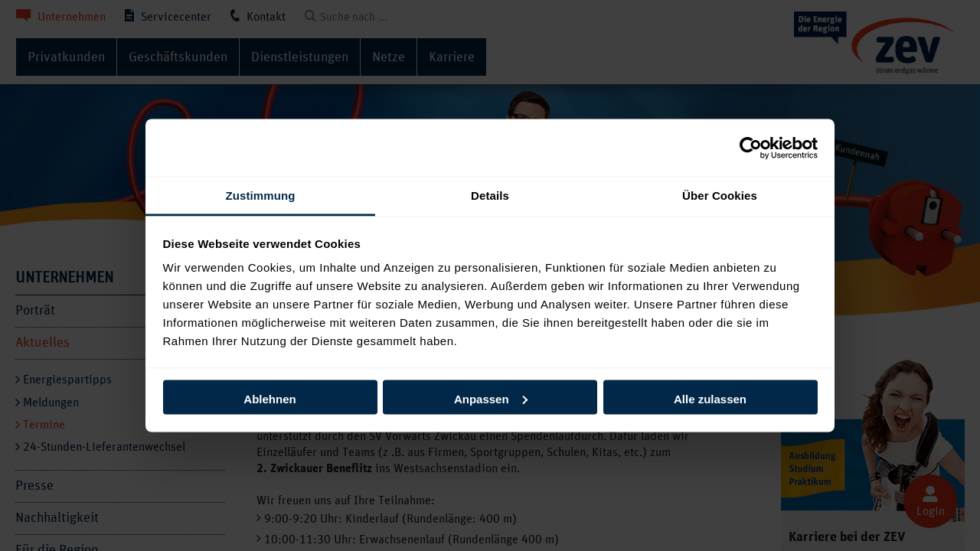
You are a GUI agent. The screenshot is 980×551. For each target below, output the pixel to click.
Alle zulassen (710, 398)
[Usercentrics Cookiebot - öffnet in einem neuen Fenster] (751, 148)
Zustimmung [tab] (261, 196)
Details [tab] (490, 196)
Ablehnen (269, 398)
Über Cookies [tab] (720, 196)
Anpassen (491, 398)
